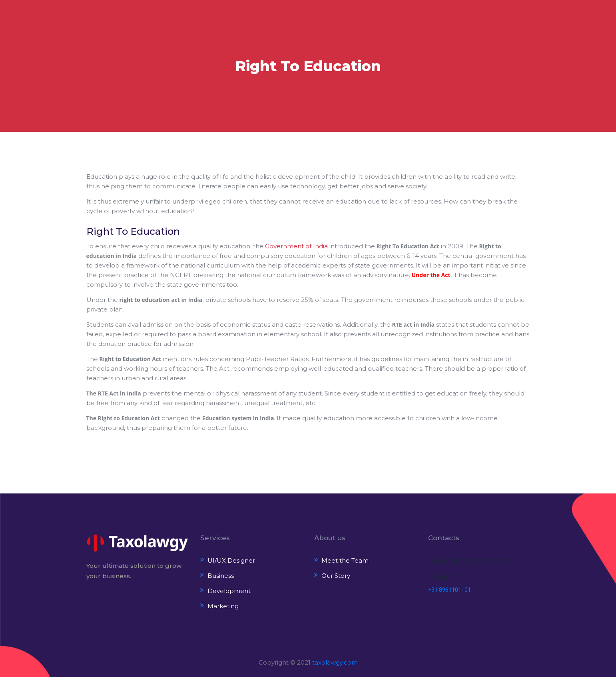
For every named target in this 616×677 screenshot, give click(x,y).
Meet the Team (345, 560)
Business (221, 576)
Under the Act (431, 275)
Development (229, 591)
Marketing (223, 606)
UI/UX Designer (231, 560)
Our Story (336, 576)
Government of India (296, 246)
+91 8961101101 (450, 590)
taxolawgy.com (335, 662)
